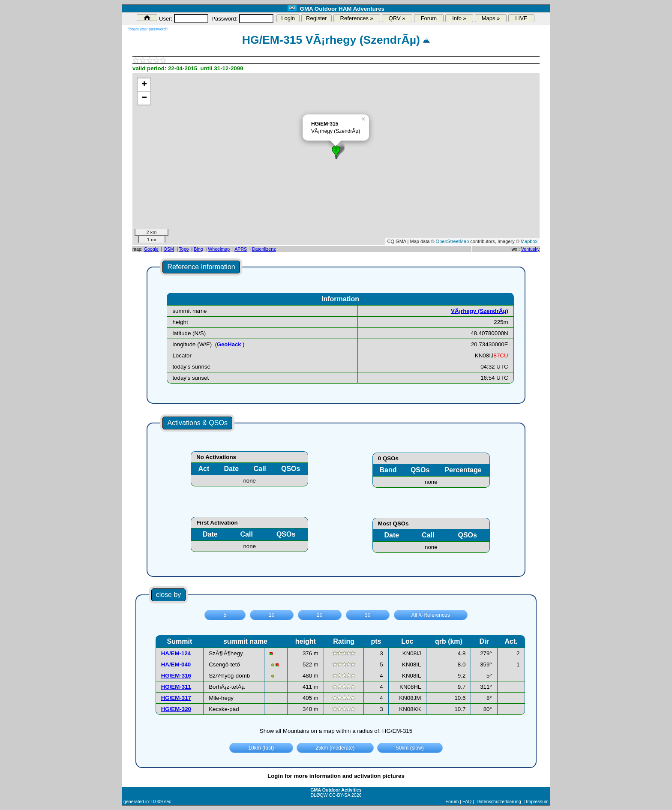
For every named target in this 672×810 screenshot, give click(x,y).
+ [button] (144, 85)
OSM (169, 249)
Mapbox (529, 241)
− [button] (144, 98)
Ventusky (530, 249)
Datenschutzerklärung (499, 801)
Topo (184, 249)
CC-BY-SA (340, 795)
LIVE (521, 18)
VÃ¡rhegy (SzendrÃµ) (480, 311)
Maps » (491, 18)
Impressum (537, 801)
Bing (198, 249)
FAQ (467, 801)
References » (357, 18)
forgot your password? (148, 29)
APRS (241, 249)
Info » (459, 18)
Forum (429, 18)
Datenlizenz (264, 249)
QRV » (397, 18)
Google (151, 249)
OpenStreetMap (453, 241)
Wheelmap (219, 249)
